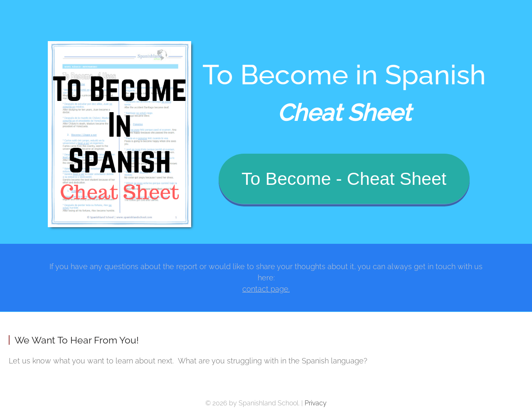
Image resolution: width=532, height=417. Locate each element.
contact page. (266, 289)
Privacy (316, 403)
